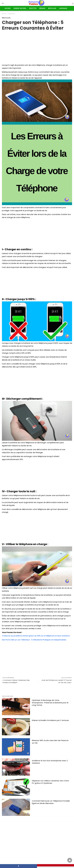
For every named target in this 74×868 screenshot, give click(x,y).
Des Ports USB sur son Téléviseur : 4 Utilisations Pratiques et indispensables (34, 640)
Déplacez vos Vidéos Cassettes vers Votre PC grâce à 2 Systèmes (50, 782)
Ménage (42, 8)
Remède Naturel (20, 8)
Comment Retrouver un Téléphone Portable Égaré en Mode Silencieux (51, 802)
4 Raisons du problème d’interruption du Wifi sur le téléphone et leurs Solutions (36, 636)
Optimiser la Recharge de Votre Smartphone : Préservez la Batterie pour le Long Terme (50, 703)
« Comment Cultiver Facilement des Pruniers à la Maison (16, 681)
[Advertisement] (37, 234)
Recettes (33, 8)
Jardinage (63, 8)
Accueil (8, 8)
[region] (37, 46)
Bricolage (52, 8)
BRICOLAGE (12, 14)
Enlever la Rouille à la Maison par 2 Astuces (50, 720)
